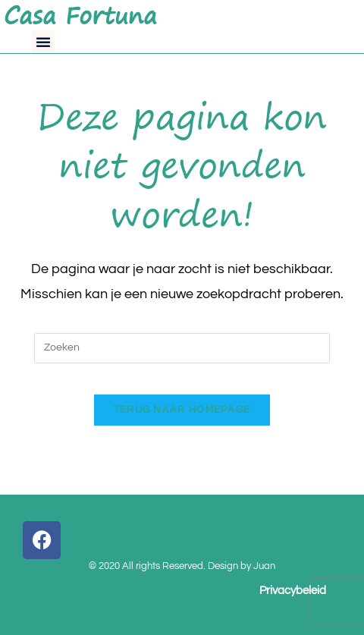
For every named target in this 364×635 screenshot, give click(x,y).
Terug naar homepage (182, 410)
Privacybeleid (293, 591)
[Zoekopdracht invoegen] (182, 348)
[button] (43, 42)
